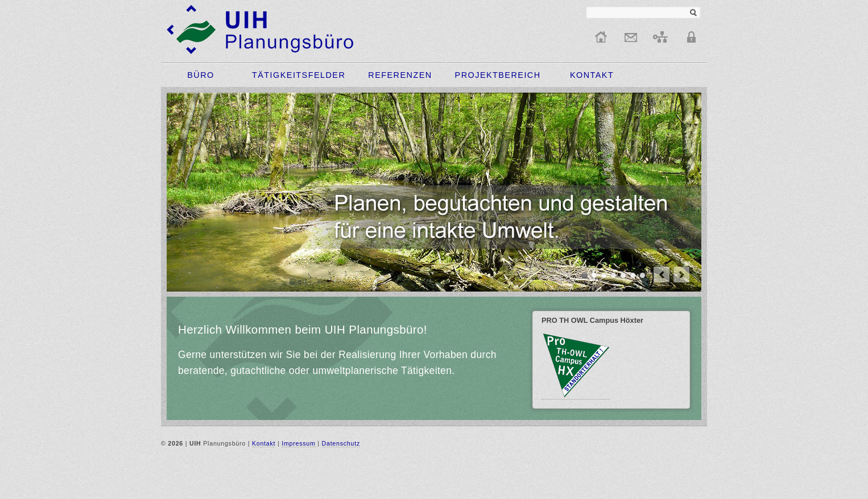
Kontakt (264, 443)
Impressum (298, 443)
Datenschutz (341, 443)
